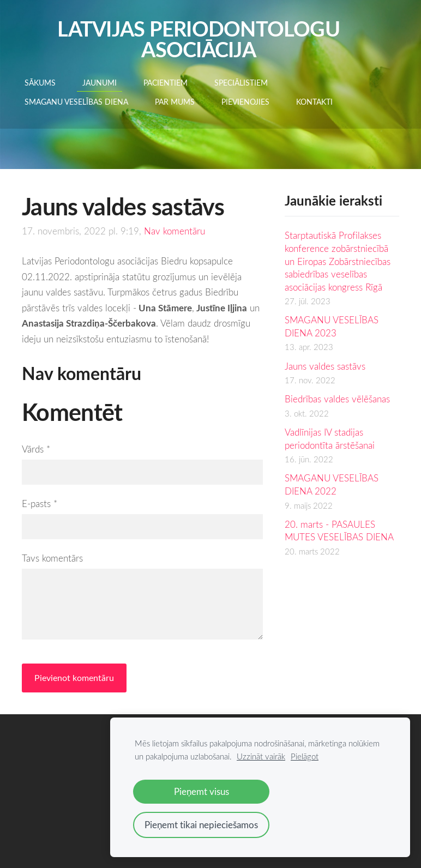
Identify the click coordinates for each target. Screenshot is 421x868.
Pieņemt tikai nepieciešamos (201, 825)
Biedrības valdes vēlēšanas (337, 399)
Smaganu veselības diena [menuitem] (76, 102)
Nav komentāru (175, 231)
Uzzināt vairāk (261, 756)
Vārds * (36, 449)
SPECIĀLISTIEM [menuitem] (241, 83)
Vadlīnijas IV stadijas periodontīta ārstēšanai (330, 439)
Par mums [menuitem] (175, 102)
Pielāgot (305, 756)
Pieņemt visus (202, 791)
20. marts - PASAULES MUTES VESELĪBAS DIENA (339, 531)
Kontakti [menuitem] (314, 102)
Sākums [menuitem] (40, 83)
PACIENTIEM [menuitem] (166, 83)
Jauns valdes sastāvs (325, 366)
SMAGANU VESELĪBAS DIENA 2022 (332, 484)
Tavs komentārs (52, 558)
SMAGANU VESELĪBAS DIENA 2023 (332, 326)
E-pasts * (40, 504)
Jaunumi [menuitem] (100, 83)
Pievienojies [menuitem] (245, 102)
